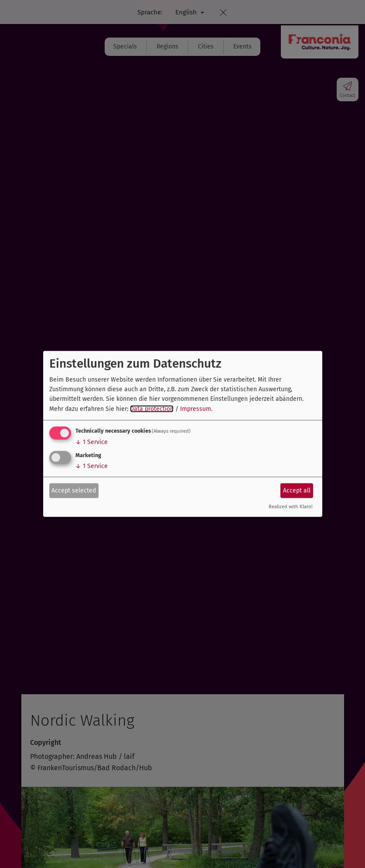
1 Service (92, 442)
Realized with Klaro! (291, 507)
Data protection (152, 409)
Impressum (196, 409)
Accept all (297, 490)
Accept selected (74, 490)
